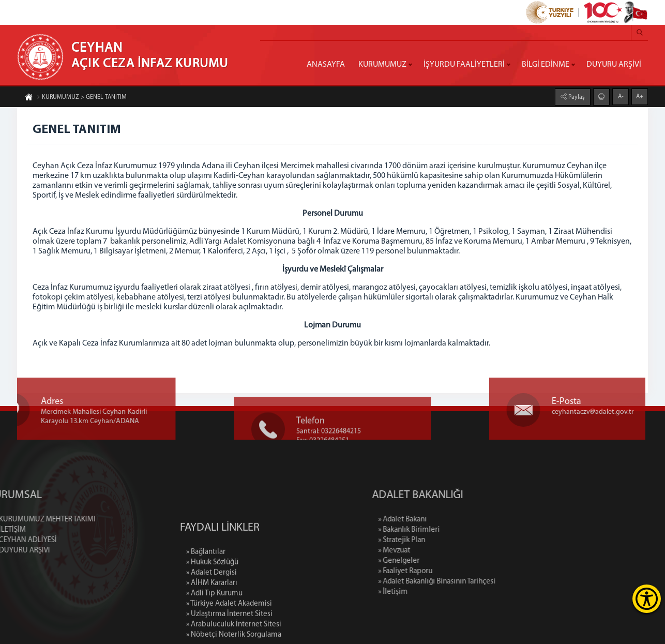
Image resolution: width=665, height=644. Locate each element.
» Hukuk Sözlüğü (212, 608)
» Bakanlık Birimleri (456, 530)
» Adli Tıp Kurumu (214, 639)
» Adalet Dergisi (211, 618)
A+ (640, 96)
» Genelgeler (446, 561)
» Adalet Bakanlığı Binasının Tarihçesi (484, 582)
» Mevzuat (442, 551)
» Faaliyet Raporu (453, 571)
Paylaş (576, 97)
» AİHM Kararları (212, 628)
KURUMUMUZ (382, 65)
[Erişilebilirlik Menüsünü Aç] (647, 599)
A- (621, 96)
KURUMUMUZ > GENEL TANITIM (82, 98)
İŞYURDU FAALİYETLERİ (464, 65)
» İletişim (440, 592)
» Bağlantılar (206, 597)
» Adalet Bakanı (450, 520)
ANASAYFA (326, 65)
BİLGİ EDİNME (546, 65)
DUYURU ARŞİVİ (614, 65)
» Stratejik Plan (449, 540)
